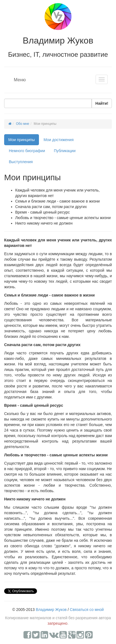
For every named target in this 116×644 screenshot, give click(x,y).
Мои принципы (22, 140)
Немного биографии (27, 151)
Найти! (102, 103)
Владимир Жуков (51, 610)
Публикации (65, 151)
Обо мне (23, 124)
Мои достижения (59, 140)
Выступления (21, 162)
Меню (20, 80)
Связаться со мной (87, 610)
